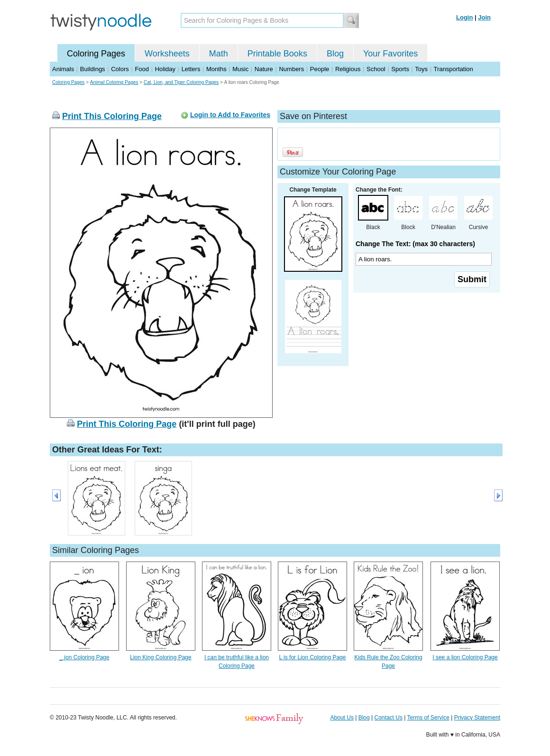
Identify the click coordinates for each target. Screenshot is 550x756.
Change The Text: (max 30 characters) (415, 244)
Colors (120, 69)
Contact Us (389, 718)
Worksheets (167, 54)
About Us (342, 718)
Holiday (165, 69)
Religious (348, 69)
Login (464, 17)
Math (219, 54)
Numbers (291, 69)
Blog (335, 54)
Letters (191, 69)
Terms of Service (428, 718)
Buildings (93, 69)
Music (240, 69)
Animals (63, 69)
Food (142, 69)
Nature (264, 69)
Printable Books (277, 54)
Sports (400, 69)
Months (216, 69)
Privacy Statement (477, 718)
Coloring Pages (96, 54)
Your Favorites (390, 54)
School (376, 69)
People (320, 69)
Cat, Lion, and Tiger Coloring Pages (181, 82)
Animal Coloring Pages (114, 82)
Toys (421, 69)
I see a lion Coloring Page (465, 657)
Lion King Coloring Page (160, 657)
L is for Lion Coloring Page (313, 657)
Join (484, 17)
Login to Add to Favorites (230, 115)
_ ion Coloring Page (84, 657)
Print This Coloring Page (112, 116)
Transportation (453, 69)
